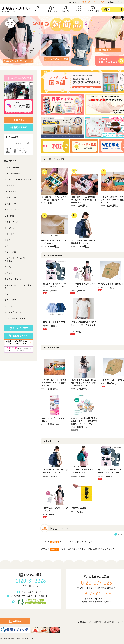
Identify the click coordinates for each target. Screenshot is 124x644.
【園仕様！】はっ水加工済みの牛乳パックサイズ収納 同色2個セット (83, 200)
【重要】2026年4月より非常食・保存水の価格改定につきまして (87, 549)
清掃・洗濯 (9, 216)
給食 (7, 246)
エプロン (12, 148)
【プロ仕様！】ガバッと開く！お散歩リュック (82, 471)
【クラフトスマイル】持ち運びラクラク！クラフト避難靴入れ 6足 (54, 383)
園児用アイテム (11, 204)
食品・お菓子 (10, 300)
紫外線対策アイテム (13, 312)
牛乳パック (9, 150)
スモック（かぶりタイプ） (54, 322)
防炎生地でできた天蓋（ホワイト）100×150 (54, 242)
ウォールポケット (22, 148)
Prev (3, 40)
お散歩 (8, 240)
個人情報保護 (95, 622)
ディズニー (9, 306)
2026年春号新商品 (12, 173)
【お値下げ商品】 (12, 167)
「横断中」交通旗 (78, 508)
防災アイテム (10, 185)
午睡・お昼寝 (10, 252)
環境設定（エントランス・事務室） (18, 287)
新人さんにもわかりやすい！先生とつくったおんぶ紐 (55, 285)
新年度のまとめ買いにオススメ (18, 179)
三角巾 (16, 152)
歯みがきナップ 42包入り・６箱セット (54, 420)
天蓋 (7, 148)
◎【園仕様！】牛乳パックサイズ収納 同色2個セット (54, 198)
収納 (7, 294)
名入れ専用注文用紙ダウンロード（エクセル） (31, 596)
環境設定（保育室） (13, 279)
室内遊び (8, 273)
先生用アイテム (11, 198)
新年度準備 (9, 228)
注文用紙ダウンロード (31, 592)
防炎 (26, 152)
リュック (26, 150)
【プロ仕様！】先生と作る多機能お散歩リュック (83, 242)
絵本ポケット (17, 150)
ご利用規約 (81, 622)
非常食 (21, 152)
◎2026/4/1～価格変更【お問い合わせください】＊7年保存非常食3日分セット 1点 (84, 421)
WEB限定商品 (10, 191)
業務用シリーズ (11, 222)
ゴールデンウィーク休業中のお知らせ (76, 542)
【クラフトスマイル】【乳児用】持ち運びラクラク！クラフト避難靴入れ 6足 (83, 383)
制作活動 (8, 267)
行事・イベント (11, 234)
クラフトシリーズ (12, 210)
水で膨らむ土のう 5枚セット (111, 284)
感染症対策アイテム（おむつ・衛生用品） (18, 260)
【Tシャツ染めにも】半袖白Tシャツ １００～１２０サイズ (83, 325)
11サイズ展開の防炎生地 (15, 318)
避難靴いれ (9, 152)
